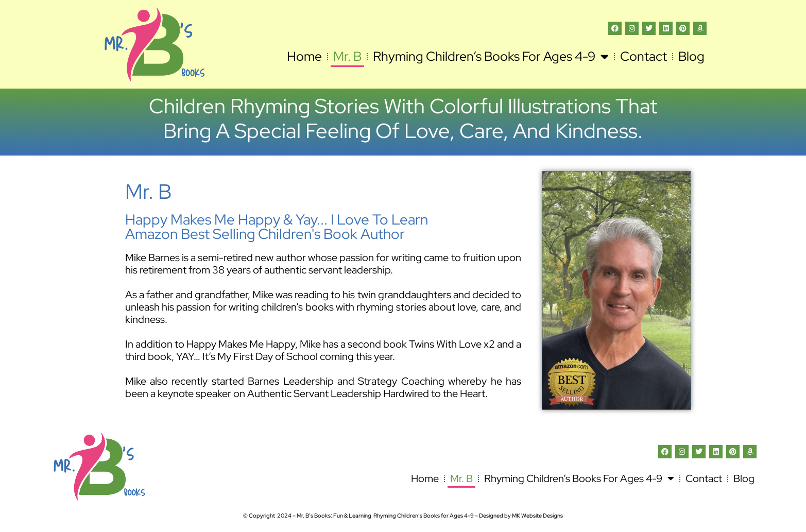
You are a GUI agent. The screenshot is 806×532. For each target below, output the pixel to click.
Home (304, 56)
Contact (644, 56)
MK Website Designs (537, 516)
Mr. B (347, 56)
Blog (691, 56)
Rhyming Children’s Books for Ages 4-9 (491, 56)
